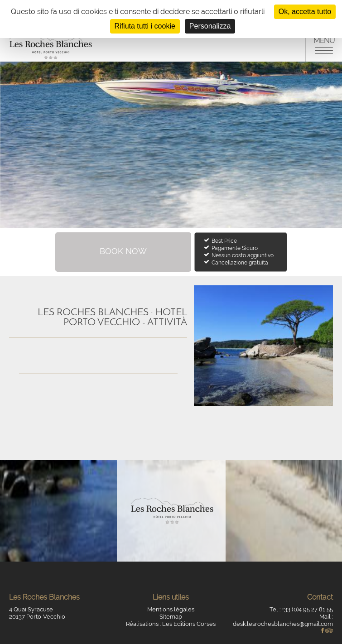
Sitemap (171, 617)
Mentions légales (171, 609)
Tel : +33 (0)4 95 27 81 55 (301, 609)
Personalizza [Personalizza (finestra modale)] (210, 26)
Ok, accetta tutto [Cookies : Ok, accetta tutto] (305, 12)
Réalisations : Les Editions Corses (171, 624)
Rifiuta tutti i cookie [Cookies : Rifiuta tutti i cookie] (145, 26)
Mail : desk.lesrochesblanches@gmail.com (283, 620)
